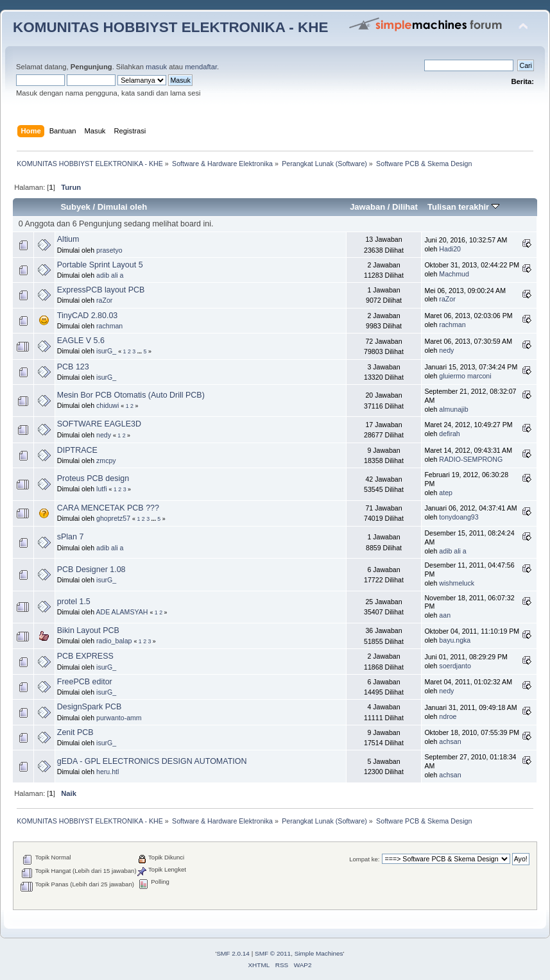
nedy (446, 350)
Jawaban (367, 207)
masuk (156, 67)
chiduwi (107, 405)
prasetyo (109, 250)
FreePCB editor (85, 682)
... (141, 351)
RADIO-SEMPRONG (471, 459)
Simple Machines (319, 953)
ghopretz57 (113, 518)
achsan (450, 741)
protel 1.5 (74, 602)
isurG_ (106, 351)
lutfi (102, 489)
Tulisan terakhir (463, 207)
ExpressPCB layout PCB (101, 290)
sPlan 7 (71, 537)
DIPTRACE (77, 450)
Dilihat (405, 207)
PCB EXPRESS (85, 656)
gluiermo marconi (465, 376)
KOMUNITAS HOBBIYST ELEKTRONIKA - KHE (170, 27)
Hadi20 (450, 249)
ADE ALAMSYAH (122, 612)
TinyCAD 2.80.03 (87, 316)
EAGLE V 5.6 (81, 341)
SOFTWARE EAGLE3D (99, 424)
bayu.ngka (455, 640)
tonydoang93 (459, 517)
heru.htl (107, 772)
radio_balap (114, 641)
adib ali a (110, 275)
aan (445, 615)
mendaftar (201, 67)
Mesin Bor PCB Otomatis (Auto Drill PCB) (131, 395)
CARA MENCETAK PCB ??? (108, 508)
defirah (449, 434)
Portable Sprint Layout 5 (100, 265)
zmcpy (106, 460)
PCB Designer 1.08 (91, 570)
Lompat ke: (364, 859)
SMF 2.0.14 (233, 953)
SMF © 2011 (273, 953)
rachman (109, 326)
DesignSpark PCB (90, 707)
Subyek (75, 207)
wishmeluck (457, 583)
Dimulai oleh (122, 207)
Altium (68, 239)
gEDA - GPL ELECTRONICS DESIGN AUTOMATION (152, 761)
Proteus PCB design (93, 478)
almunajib (453, 409)
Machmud (454, 274)
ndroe (448, 716)
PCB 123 (73, 367)
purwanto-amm (119, 718)
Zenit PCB (75, 732)
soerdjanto (455, 666)
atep (446, 493)
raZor (104, 300)
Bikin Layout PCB (88, 630)
